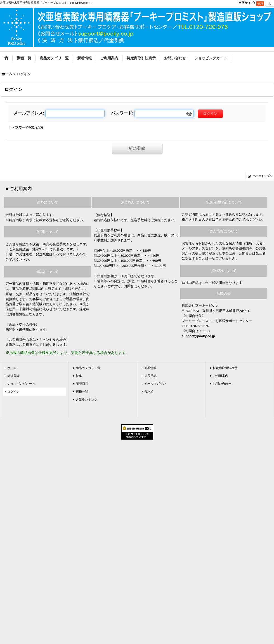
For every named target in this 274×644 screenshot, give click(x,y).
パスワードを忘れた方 (28, 127)
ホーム (12, 368)
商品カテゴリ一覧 (88, 368)
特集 (79, 376)
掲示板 (149, 391)
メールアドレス (28, 113)
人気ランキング (87, 400)
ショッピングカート (21, 384)
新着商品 (82, 384)
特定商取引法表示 (225, 368)
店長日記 (150, 376)
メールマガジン (155, 384)
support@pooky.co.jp (198, 336)
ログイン (13, 391)
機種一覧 (82, 391)
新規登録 (137, 148)
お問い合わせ (222, 384)
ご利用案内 (220, 376)
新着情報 (150, 368)
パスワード (121, 113)
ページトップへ (263, 176)
